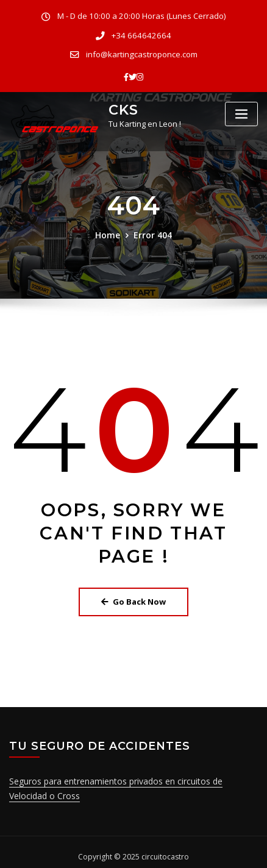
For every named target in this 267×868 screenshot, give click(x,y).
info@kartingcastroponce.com (141, 52)
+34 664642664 (142, 34)
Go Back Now (133, 596)
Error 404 (151, 230)
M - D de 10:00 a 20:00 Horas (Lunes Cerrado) (142, 16)
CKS (122, 104)
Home (110, 230)
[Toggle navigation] (241, 110)
